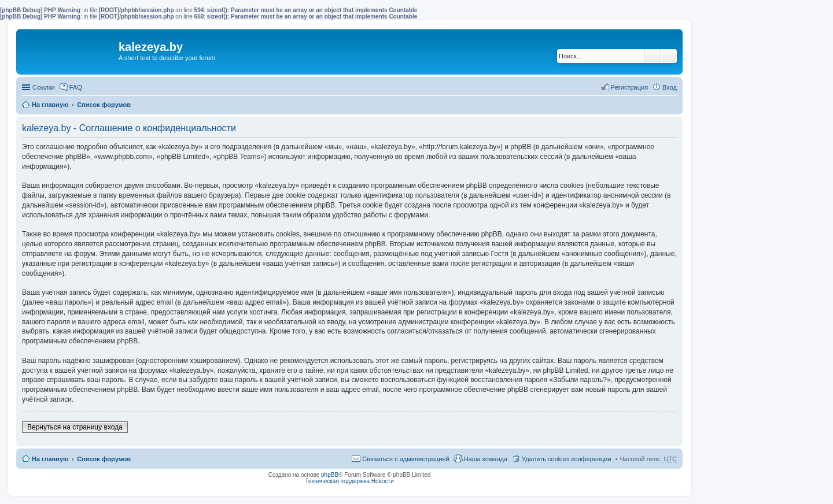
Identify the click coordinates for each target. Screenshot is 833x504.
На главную (50, 105)
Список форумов (104, 105)
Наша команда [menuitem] (486, 459)
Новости (383, 481)
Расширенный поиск (669, 56)
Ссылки (44, 87)
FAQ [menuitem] (76, 87)
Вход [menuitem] (670, 87)
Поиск (653, 56)
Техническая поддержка (337, 481)
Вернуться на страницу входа (75, 427)
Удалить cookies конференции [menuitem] (567, 459)
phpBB (330, 475)
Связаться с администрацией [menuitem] (406, 459)
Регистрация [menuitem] (629, 87)
